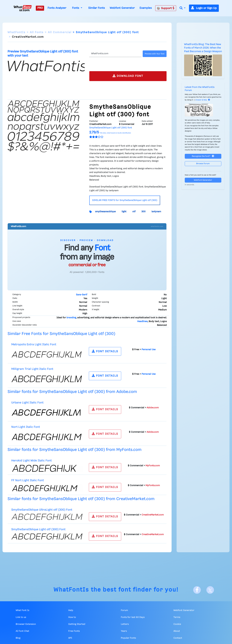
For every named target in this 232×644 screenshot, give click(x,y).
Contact (178, 638)
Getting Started (77, 624)
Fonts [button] (76, 8)
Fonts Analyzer (57, 8)
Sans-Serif (82, 295)
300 (143, 212)
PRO (40, 8)
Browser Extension (26, 624)
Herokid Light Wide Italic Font (31, 461)
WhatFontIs (16, 32)
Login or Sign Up (204, 8)
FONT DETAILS (105, 351)
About (177, 631)
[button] (183, 8)
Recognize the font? (203, 156)
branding (71, 318)
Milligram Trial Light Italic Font (32, 369)
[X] (210, 590)
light (124, 212)
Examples (146, 8)
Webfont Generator (122, 8)
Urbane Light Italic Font (27, 403)
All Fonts (37, 32)
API (70, 638)
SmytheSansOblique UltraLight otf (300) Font (42, 510)
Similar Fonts (97, 8)
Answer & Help (203, 100)
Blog (18, 638)
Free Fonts (74, 631)
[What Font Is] (23, 8)
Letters (125, 624)
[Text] (115, 54)
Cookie (177, 624)
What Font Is (22, 610)
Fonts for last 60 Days (133, 617)
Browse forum (203, 164)
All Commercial (60, 32)
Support (166, 8)
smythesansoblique (105, 212)
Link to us (21, 617)
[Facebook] (197, 590)
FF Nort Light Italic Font (28, 480)
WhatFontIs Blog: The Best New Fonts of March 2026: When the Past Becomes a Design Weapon (203, 48)
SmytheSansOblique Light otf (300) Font (38, 529)
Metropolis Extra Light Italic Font (34, 344)
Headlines (142, 321)
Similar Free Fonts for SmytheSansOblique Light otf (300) (61, 334)
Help (71, 610)
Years (124, 631)
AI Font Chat (22, 631)
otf (134, 212)
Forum (124, 610)
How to (72, 617)
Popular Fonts (128, 638)
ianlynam (156, 212)
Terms (177, 617)
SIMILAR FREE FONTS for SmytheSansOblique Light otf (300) (125, 200)
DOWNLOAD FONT (128, 76)
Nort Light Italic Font (26, 427)
